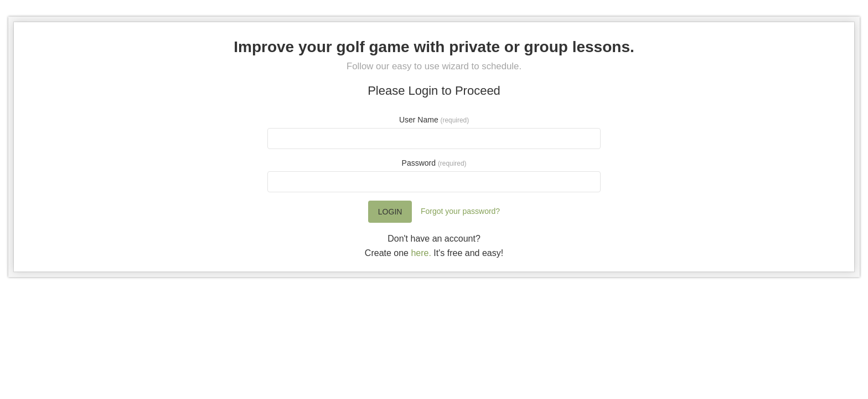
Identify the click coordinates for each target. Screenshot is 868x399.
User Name (434, 120)
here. (421, 253)
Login (390, 212)
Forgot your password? (460, 211)
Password (434, 163)
